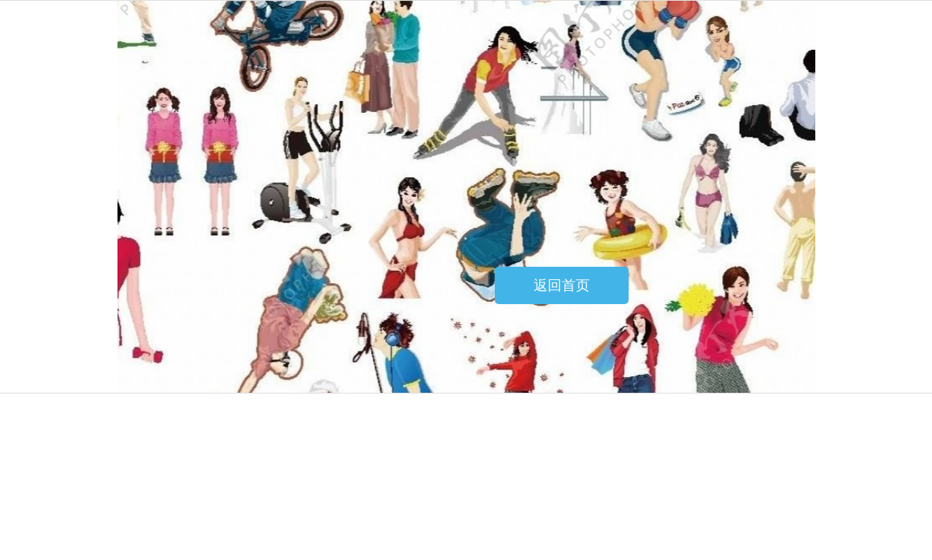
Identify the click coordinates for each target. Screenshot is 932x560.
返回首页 (562, 285)
